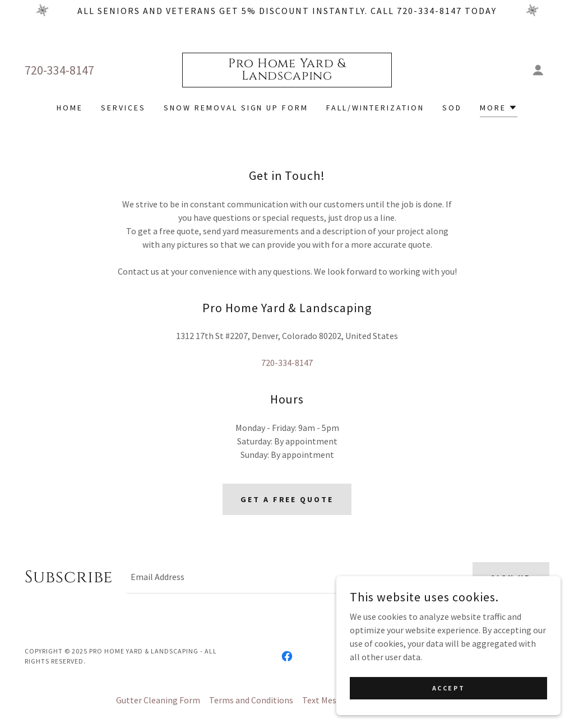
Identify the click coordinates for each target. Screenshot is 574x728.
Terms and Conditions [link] (251, 700)
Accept (448, 688)
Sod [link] (452, 108)
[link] (287, 76)
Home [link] (70, 108)
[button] (538, 70)
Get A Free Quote (287, 499)
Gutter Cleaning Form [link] (158, 700)
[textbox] (293, 578)
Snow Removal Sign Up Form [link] (236, 108)
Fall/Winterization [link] (375, 108)
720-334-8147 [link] (59, 70)
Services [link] (123, 108)
